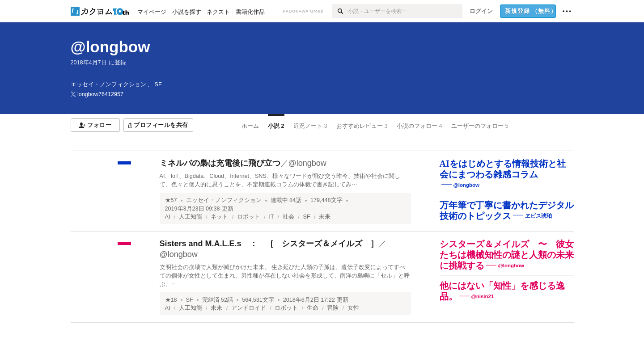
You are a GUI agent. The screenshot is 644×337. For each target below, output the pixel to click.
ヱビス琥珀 (538, 216)
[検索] (340, 11)
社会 (288, 217)
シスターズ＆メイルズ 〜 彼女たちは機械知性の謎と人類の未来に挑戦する (507, 255)
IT (271, 217)
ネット (219, 217)
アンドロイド (249, 308)
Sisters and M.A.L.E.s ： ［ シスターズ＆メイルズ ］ (269, 244)
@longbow (110, 47)
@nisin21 (483, 296)
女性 (353, 308)
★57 (171, 200)
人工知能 (191, 217)
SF (307, 217)
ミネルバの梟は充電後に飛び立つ (220, 163)
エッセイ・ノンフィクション (224, 200)
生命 (313, 308)
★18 (171, 300)
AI (168, 217)
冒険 (333, 308)
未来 (325, 217)
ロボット (249, 217)
